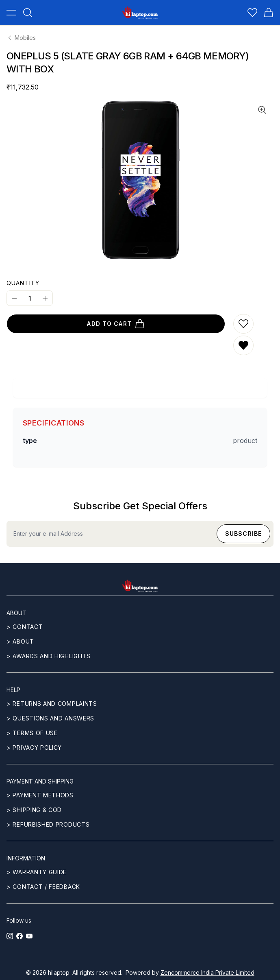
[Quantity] (30, 298)
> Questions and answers (50, 718)
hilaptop (59, 972)
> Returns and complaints (52, 704)
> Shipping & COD (34, 810)
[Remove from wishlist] (243, 345)
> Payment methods (40, 795)
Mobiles (21, 38)
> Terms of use (32, 733)
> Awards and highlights (49, 656)
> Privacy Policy (34, 748)
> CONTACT (25, 627)
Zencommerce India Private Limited (207, 972)
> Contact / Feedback (43, 887)
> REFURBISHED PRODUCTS (48, 824)
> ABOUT (20, 641)
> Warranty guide (37, 872)
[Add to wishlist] (243, 324)
